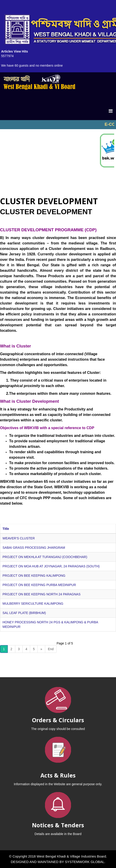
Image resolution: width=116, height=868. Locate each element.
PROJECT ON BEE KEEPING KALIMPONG (34, 576)
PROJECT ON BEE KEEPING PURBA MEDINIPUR (39, 585)
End (51, 649)
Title (6, 529)
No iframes (58, 125)
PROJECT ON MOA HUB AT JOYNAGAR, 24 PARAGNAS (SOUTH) (51, 566)
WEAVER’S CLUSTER (19, 538)
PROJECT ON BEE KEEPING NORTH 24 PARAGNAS (42, 594)
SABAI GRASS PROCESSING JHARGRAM (34, 548)
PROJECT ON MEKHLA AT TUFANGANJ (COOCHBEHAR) (45, 557)
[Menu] (111, 111)
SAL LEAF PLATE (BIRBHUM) (24, 613)
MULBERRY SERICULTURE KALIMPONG (33, 604)
